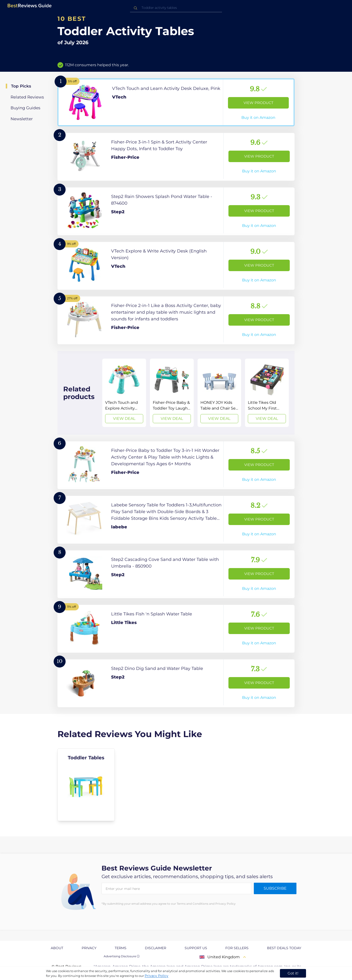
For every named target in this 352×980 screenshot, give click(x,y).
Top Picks (21, 86)
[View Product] (176, 102)
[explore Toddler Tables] (86, 785)
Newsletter (22, 119)
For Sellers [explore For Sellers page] (237, 948)
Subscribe (275, 888)
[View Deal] (124, 393)
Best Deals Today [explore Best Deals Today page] (284, 948)
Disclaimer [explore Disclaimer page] (156, 948)
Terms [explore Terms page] (121, 948)
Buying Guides (25, 108)
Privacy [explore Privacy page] (89, 948)
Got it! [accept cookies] (293, 973)
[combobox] (176, 8)
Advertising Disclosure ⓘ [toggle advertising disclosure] (122, 956)
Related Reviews (27, 97)
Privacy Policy (156, 976)
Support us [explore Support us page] (196, 948)
